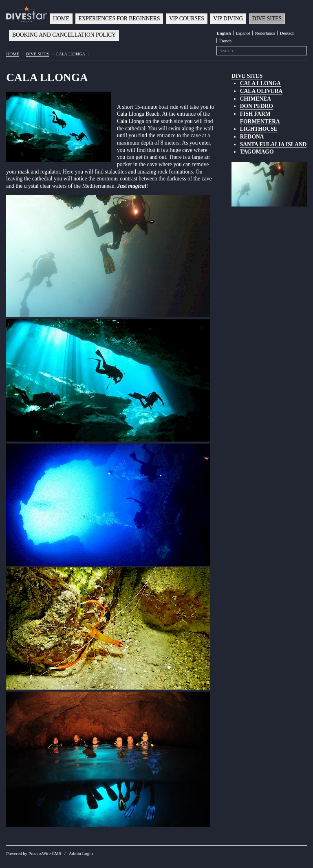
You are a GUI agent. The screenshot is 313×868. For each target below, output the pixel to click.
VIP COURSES (187, 19)
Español (243, 33)
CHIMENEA (256, 99)
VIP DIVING (228, 19)
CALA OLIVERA (261, 91)
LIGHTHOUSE (259, 129)
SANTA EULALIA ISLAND (273, 144)
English (224, 33)
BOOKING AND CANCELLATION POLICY (64, 35)
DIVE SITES (267, 19)
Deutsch (287, 33)
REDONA (252, 137)
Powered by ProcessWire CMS (34, 853)
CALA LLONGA (260, 83)
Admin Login (81, 853)
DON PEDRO (257, 106)
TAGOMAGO (257, 152)
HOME (61, 19)
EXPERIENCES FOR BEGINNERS (119, 19)
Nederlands (265, 33)
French (225, 41)
